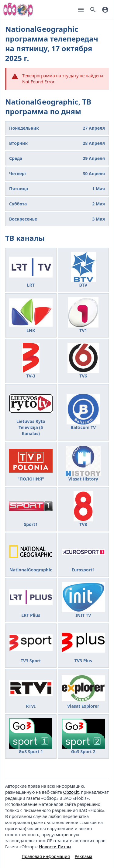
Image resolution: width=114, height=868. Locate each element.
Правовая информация (46, 856)
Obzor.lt (71, 792)
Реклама (84, 856)
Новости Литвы (55, 847)
